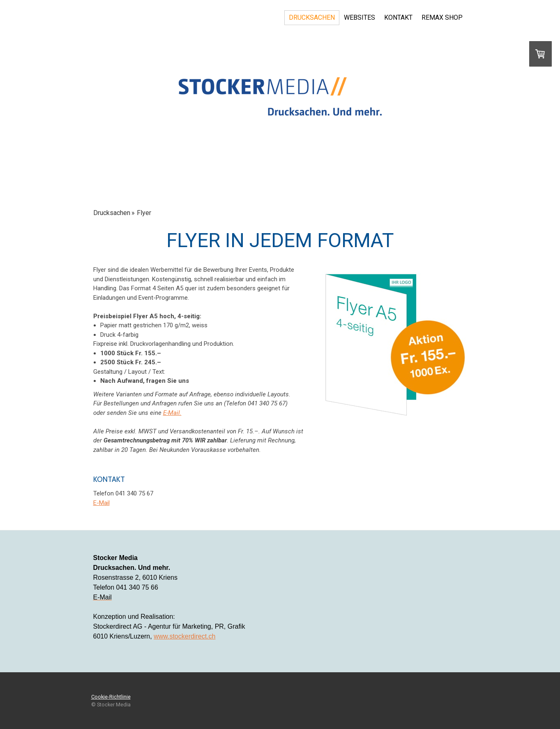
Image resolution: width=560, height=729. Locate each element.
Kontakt (398, 17)
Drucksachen (312, 17)
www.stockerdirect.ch (184, 636)
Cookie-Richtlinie (111, 697)
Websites (360, 17)
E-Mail (101, 503)
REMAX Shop (442, 17)
